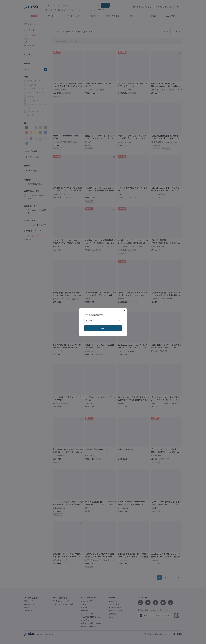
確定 (103, 328)
